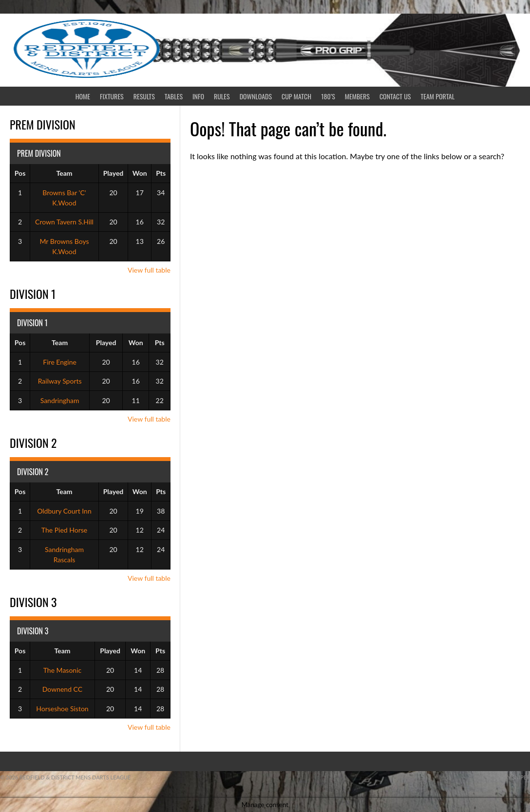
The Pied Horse (64, 530)
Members (357, 96)
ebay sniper (514, 777)
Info (198, 96)
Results (144, 96)
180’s (328, 96)
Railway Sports (60, 381)
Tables (174, 96)
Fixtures (112, 96)
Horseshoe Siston (62, 709)
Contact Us (395, 96)
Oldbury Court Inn (64, 511)
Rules (222, 96)
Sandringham (60, 400)
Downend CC (62, 689)
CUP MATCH (296, 96)
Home (83, 96)
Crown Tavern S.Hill (64, 222)
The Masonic (63, 670)
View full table (149, 270)
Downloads (256, 96)
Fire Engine (60, 362)
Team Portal (438, 96)
